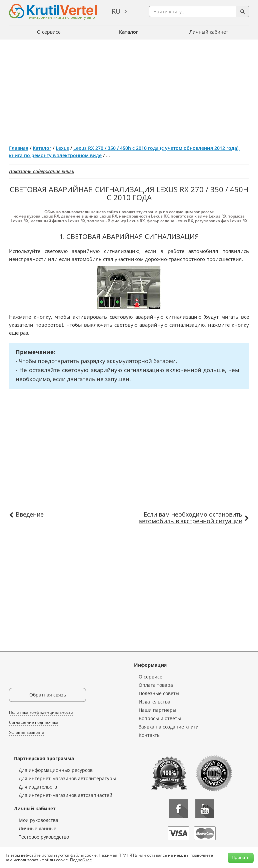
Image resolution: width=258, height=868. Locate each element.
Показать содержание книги (42, 171)
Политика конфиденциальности (41, 712)
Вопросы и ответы (160, 718)
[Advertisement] (129, 89)
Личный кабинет (209, 32)
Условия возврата (27, 732)
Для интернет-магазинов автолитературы (67, 778)
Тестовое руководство (44, 837)
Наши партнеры (157, 710)
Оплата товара (156, 685)
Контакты (150, 735)
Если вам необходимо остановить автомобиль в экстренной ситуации (190, 518)
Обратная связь (48, 695)
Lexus (62, 148)
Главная (19, 148)
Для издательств (38, 787)
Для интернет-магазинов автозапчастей (65, 795)
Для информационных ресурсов (56, 770)
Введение (30, 514)
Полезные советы (159, 693)
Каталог (129, 32)
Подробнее (81, 860)
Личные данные (37, 828)
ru (116, 11)
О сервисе (49, 32)
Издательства (154, 702)
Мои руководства (38, 820)
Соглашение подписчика (34, 722)
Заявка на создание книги (169, 727)
